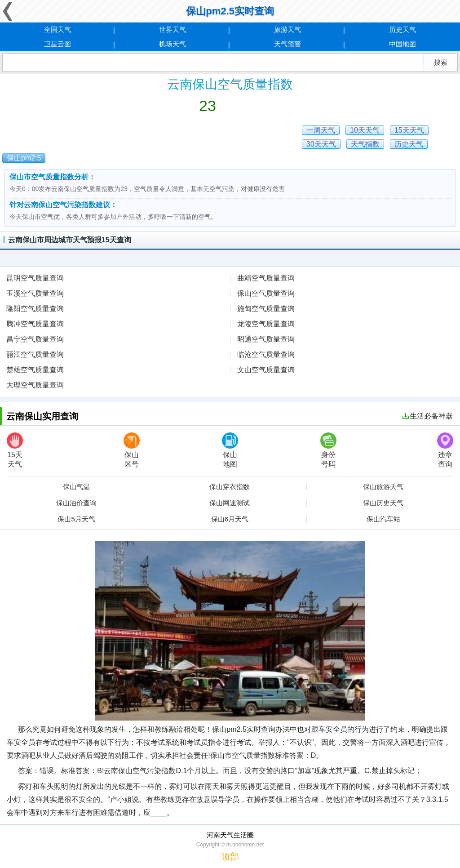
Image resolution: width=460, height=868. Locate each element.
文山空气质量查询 (266, 370)
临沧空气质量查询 (266, 354)
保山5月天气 (76, 519)
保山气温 (76, 487)
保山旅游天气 (383, 487)
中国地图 (402, 44)
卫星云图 (57, 44)
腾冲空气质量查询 (35, 324)
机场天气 (172, 44)
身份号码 (328, 450)
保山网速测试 (230, 503)
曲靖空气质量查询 (266, 278)
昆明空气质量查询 (35, 278)
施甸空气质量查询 (266, 309)
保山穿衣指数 (230, 487)
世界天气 (172, 29)
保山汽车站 (383, 519)
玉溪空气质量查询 (35, 293)
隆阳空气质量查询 (35, 309)
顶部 (230, 856)
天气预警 (287, 44)
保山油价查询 (76, 503)
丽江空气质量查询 (35, 354)
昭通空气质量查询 (266, 339)
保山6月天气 (230, 519)
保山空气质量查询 (266, 293)
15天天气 (15, 450)
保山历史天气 (383, 503)
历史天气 (402, 29)
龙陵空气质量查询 (266, 324)
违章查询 (445, 450)
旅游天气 (287, 29)
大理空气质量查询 (35, 385)
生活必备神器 (428, 416)
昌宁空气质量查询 (35, 339)
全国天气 (57, 29)
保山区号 (132, 450)
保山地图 (230, 450)
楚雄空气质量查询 (35, 370)
